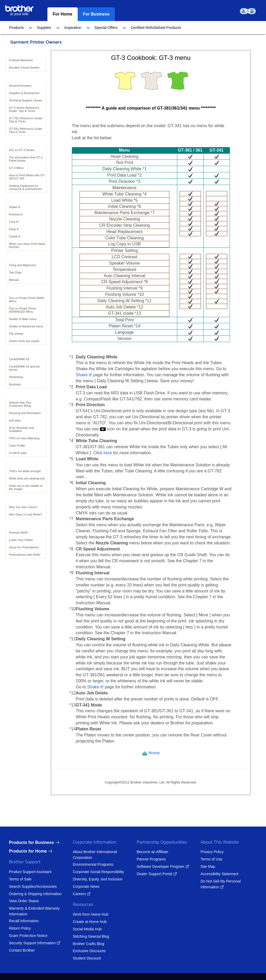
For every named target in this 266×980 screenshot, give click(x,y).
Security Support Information (25, 943)
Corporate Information (87, 842)
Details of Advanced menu (26, 326)
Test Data (15, 272)
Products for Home (21, 851)
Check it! (15, 236)
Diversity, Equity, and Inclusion (90, 879)
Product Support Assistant (23, 872)
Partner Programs (144, 859)
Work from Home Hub (83, 914)
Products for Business (24, 842)
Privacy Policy (205, 852)
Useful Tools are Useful (24, 341)
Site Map (201, 866)
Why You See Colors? (23, 507)
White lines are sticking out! (27, 478)
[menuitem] (19, 28)
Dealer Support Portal (147, 874)
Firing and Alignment (22, 265)
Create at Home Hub (82, 922)
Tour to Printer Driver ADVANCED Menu (23, 310)
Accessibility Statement (212, 874)
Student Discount (80, 958)
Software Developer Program (153, 866)
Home (151, 753)
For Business (96, 14)
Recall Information (17, 921)
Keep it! (14, 229)
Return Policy (13, 928)
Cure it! (14, 222)
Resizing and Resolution (25, 413)
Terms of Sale (13, 879)
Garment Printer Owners (36, 42)
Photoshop (16, 377)
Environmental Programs (86, 864)
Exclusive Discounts (82, 951)
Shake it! (15, 207)
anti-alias (15, 420)
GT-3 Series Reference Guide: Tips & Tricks (24, 109)
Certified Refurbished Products (156, 28)
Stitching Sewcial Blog (84, 936)
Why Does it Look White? (26, 514)
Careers (72, 894)
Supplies (44, 28)
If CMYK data (18, 453)
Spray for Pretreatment (24, 547)
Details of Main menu (23, 319)
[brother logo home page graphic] (19, 10)
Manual (14, 280)
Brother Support (18, 862)
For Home (63, 14)
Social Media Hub (80, 929)
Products (16, 28)
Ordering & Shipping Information (28, 894)
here (108, 453)
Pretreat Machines (21, 60)
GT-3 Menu (16, 168)
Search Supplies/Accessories (26, 886)
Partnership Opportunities (155, 842)
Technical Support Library (26, 100)
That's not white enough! (25, 471)
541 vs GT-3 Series (22, 150)
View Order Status (17, 901)
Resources (76, 905)
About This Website (212, 842)
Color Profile (17, 446)
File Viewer (16, 334)
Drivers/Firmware (20, 86)
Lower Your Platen (21, 540)
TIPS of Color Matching (24, 438)
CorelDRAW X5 (19, 359)
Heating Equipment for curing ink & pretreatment (25, 187)
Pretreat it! (16, 214)
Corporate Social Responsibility (91, 872)
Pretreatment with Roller (25, 555)
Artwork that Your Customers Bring (20, 404)
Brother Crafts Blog (81, 944)
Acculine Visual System (24, 68)
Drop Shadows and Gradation (21, 429)
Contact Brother (15, 950)
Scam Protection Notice (21, 936)
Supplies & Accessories (24, 93)
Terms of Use (204, 859)
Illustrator (15, 384)
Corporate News (79, 886)
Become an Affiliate (145, 852)
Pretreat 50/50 (18, 533)
